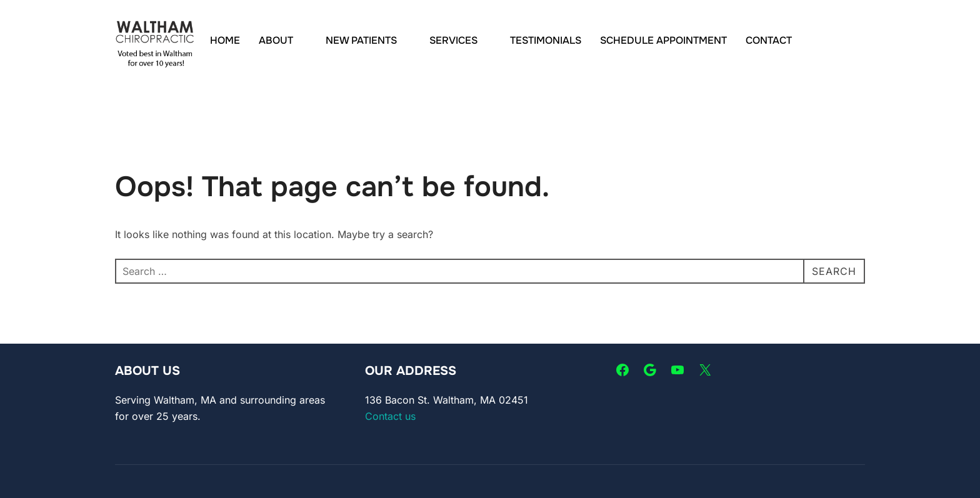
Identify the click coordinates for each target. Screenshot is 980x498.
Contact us (390, 416)
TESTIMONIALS (546, 40)
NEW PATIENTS (368, 40)
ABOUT (283, 40)
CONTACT (769, 40)
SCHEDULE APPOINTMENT (663, 40)
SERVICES (460, 40)
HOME (225, 40)
